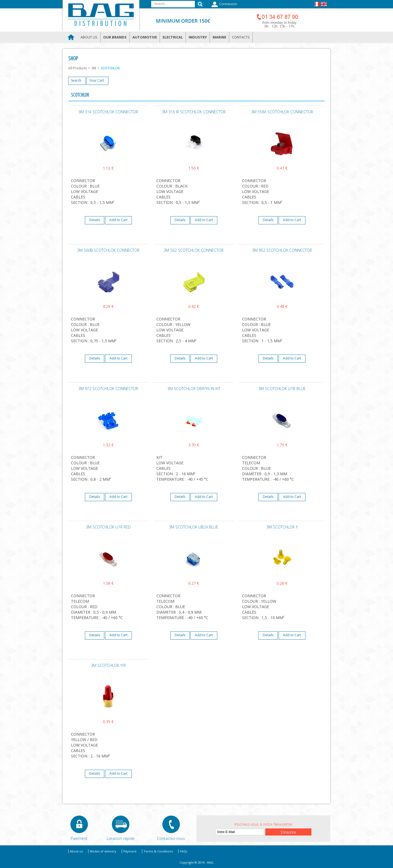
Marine (219, 37)
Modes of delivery (103, 851)
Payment (130, 851)
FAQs (184, 851)
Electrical (173, 37)
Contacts (241, 37)
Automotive (145, 37)
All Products (78, 68)
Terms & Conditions (158, 851)
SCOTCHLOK (110, 68)
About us (89, 37)
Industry (198, 37)
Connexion (224, 4)
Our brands (115, 37)
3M (94, 68)
